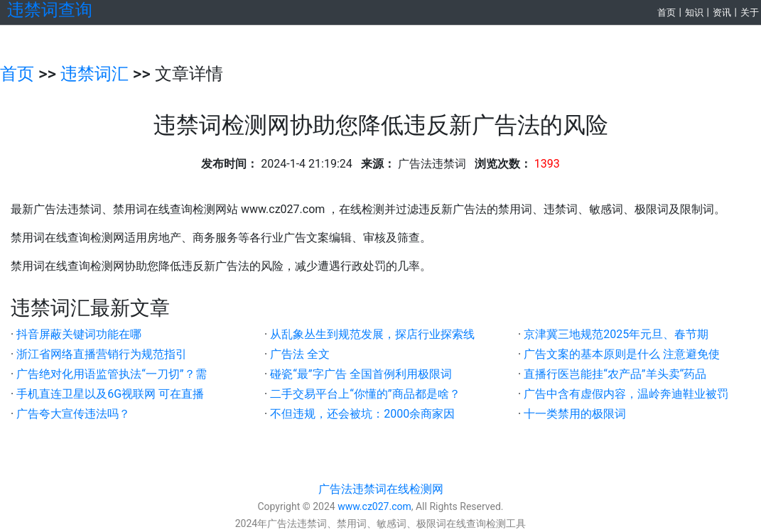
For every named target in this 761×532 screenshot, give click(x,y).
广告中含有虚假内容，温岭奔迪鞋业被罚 (626, 394)
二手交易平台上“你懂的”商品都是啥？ (365, 394)
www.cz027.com (374, 506)
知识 (694, 12)
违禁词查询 (50, 10)
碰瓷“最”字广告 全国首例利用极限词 (361, 374)
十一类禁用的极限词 (575, 414)
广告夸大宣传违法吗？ (73, 414)
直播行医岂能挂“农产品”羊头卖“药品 (615, 374)
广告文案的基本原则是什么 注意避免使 (622, 354)
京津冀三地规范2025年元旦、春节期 (616, 334)
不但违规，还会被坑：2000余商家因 (362, 414)
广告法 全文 (300, 354)
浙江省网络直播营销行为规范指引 (102, 354)
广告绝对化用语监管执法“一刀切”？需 (111, 374)
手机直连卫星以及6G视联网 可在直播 (110, 394)
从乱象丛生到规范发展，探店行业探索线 (372, 334)
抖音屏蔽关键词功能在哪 (79, 334)
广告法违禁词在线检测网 (381, 489)
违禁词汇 (95, 74)
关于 (750, 12)
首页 (666, 12)
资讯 (722, 12)
